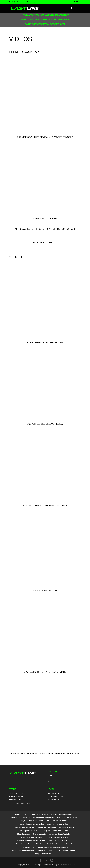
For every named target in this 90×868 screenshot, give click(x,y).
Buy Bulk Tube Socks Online (32, 821)
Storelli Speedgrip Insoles (66, 851)
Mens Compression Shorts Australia (31, 834)
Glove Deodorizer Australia (44, 818)
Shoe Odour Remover (40, 814)
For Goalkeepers (16, 793)
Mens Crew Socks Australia (59, 834)
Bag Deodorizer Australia (67, 818)
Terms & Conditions (55, 797)
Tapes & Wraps (25, 803)
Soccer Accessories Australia (56, 837)
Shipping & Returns (55, 793)
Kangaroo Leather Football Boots (56, 831)
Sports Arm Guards (27, 847)
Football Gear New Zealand (62, 814)
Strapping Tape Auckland (44, 854)
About (50, 776)
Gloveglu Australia (67, 827)
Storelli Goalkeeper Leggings (23, 851)
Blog (50, 781)
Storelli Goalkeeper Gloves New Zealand (53, 847)
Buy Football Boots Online (56, 821)
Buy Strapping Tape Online (57, 824)
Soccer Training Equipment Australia (30, 844)
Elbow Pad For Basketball (24, 827)
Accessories (14, 803)
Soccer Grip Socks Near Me (59, 841)
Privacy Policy (53, 800)
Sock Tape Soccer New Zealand (60, 844)
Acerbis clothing (22, 814)
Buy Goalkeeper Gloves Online (32, 824)
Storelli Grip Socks (45, 851)
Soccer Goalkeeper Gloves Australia (31, 841)
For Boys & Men (15, 800)
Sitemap (72, 865)
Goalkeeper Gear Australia (29, 831)
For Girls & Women (16, 797)
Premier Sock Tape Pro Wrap (31, 837)
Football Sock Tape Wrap (20, 818)
